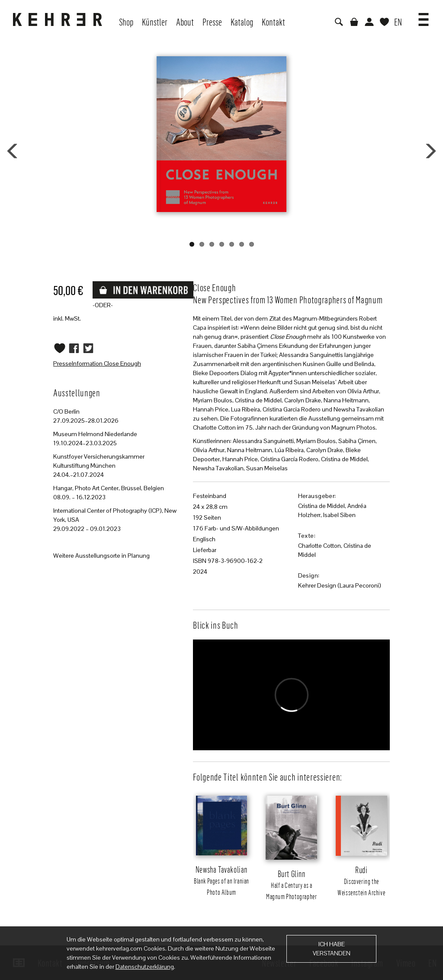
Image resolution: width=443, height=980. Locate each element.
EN (398, 22)
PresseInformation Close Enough (97, 363)
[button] (424, 16)
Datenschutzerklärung (145, 967)
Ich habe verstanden (332, 949)
